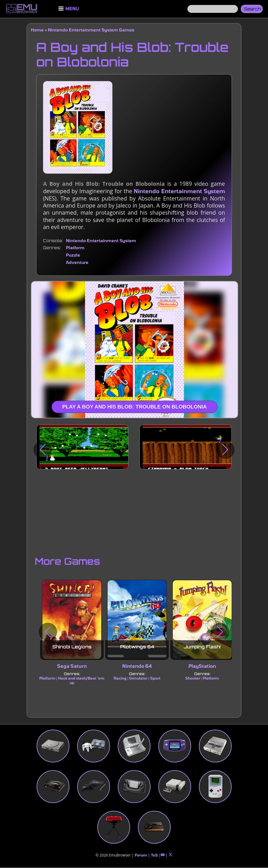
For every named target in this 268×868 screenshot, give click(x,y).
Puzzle (73, 255)
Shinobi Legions (72, 647)
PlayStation (202, 666)
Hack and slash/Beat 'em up (81, 680)
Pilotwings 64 (137, 647)
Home (37, 30)
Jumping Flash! (202, 647)
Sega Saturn (72, 666)
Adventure (77, 262)
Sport (155, 678)
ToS (154, 855)
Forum (141, 855)
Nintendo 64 (137, 666)
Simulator (138, 678)
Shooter (193, 678)
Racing (120, 678)
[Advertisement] (134, 511)
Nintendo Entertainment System (179, 191)
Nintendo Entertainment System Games (91, 30)
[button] (43, 450)
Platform (75, 248)
